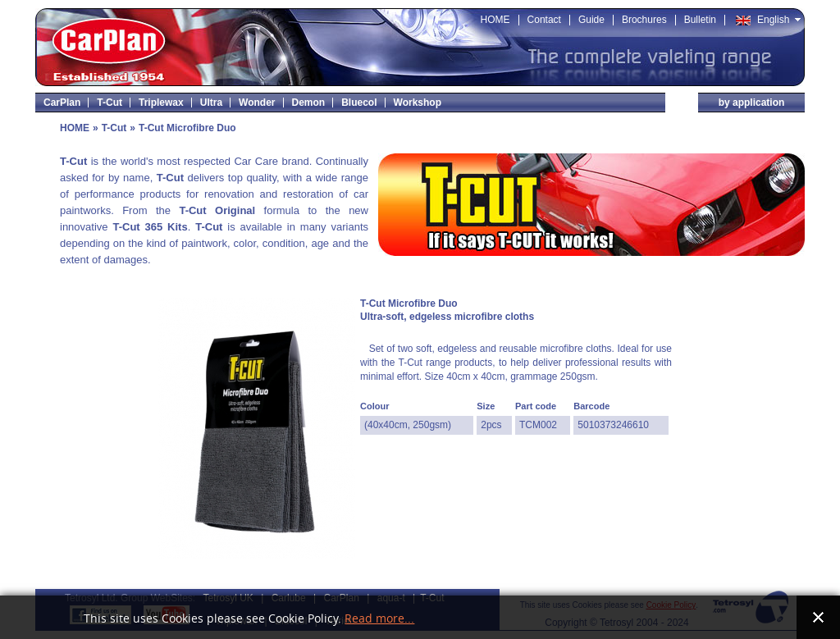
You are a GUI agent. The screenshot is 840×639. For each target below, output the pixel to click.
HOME (75, 128)
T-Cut (114, 128)
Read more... (379, 619)
